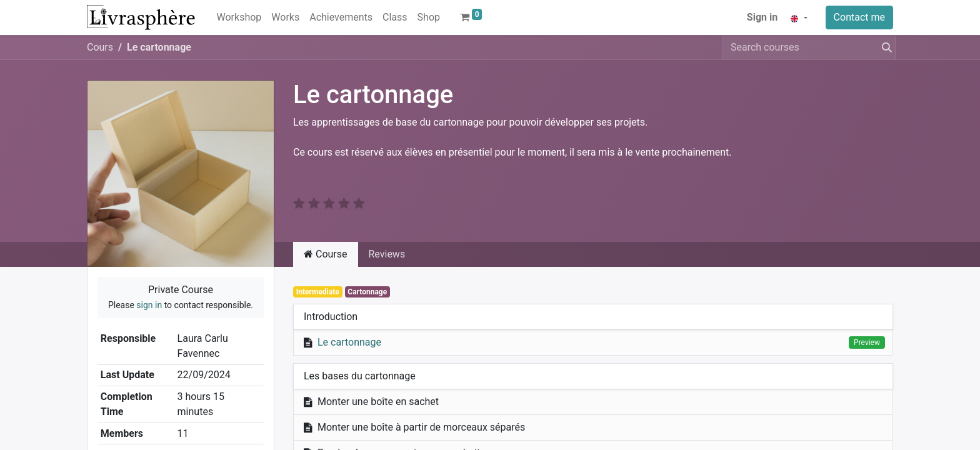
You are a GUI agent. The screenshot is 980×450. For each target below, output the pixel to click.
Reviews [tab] (387, 254)
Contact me (859, 17)
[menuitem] (239, 17)
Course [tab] (326, 254)
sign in (149, 305)
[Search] (884, 47)
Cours (100, 47)
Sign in (762, 17)
